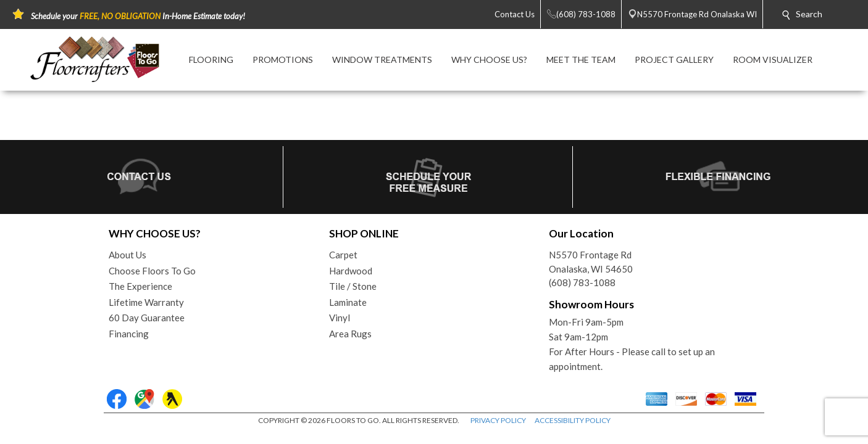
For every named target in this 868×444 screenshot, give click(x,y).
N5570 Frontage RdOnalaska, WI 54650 (591, 262)
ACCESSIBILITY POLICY (573, 420)
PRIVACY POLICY (498, 420)
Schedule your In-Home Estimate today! (138, 16)
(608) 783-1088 (582, 282)
